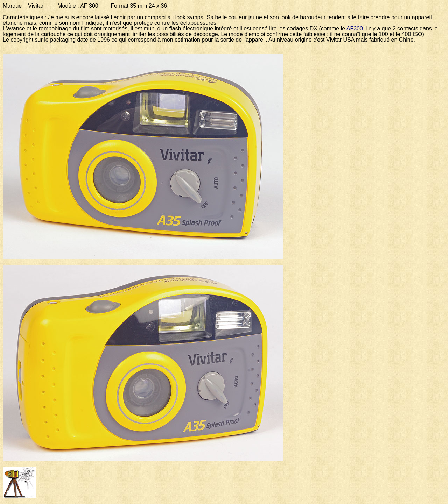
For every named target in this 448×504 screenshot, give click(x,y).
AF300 (355, 29)
